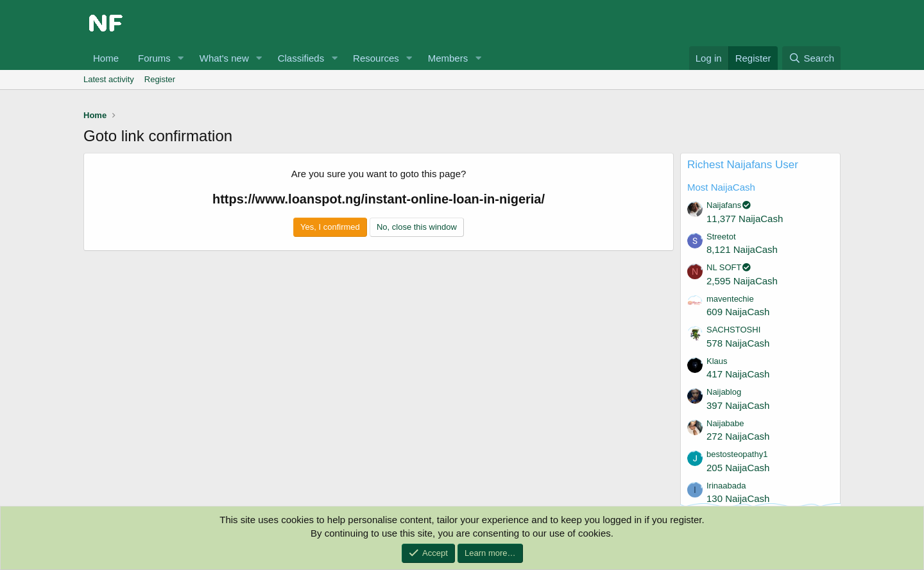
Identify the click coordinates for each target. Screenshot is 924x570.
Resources (376, 58)
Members (448, 58)
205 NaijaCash (738, 468)
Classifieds (301, 58)
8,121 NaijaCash (742, 249)
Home (106, 58)
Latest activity (109, 79)
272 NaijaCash (738, 436)
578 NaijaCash (738, 343)
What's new (224, 58)
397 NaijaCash (738, 405)
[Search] (811, 58)
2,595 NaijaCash (742, 281)
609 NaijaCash (738, 312)
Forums (154, 58)
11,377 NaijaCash (745, 219)
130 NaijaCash (738, 498)
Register (160, 79)
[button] (181, 58)
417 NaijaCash (738, 374)
